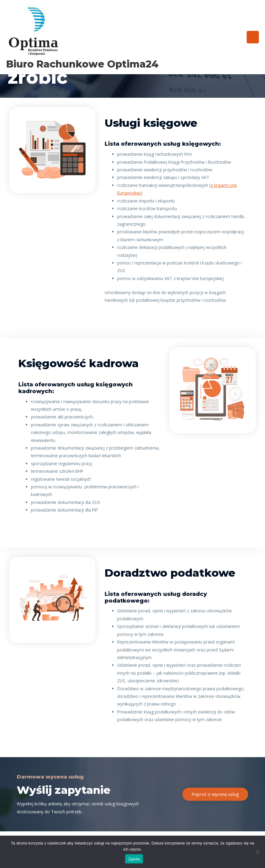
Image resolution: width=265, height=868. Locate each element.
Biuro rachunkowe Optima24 (82, 64)
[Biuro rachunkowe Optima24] (34, 31)
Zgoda (134, 859)
